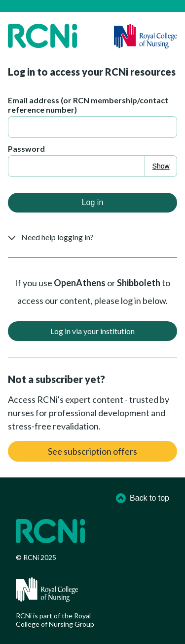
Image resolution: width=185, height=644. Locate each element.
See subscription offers (92, 451)
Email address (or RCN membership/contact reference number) (88, 105)
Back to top (143, 498)
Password (26, 149)
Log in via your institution (92, 331)
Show (161, 166)
